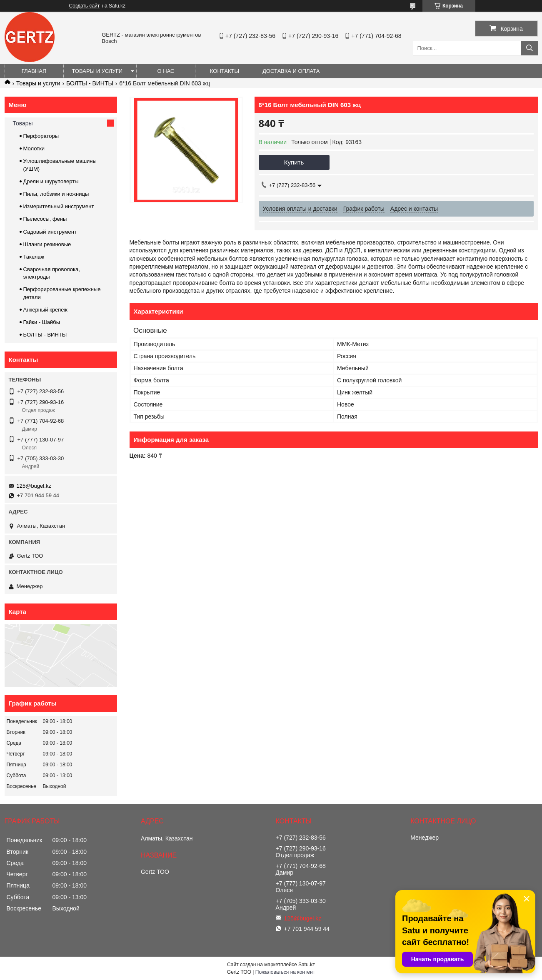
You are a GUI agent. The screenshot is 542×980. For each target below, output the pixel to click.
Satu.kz (307, 965)
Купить (294, 162)
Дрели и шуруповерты (51, 181)
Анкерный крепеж (46, 310)
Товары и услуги (97, 71)
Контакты (225, 71)
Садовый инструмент (50, 232)
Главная (34, 71)
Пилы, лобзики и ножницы (56, 194)
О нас (166, 71)
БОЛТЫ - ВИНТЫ (90, 83)
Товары (23, 123)
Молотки (34, 148)
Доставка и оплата (291, 71)
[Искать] (530, 48)
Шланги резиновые (47, 244)
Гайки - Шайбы (42, 322)
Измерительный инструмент (59, 206)
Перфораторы (41, 136)
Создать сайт (85, 6)
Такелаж (34, 257)
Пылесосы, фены (45, 219)
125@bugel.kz (34, 486)
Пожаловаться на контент (285, 972)
